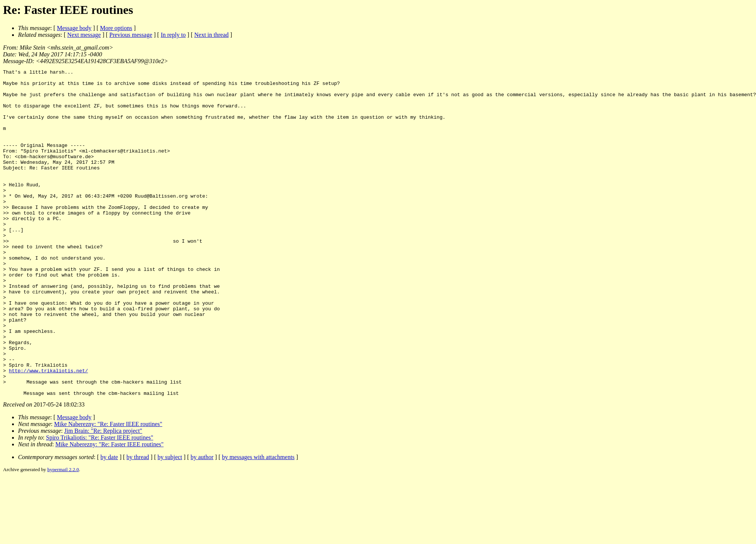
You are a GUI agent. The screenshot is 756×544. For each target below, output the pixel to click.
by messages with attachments (258, 522)
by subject (170, 522)
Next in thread (211, 35)
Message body (74, 28)
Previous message (131, 35)
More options (116, 28)
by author (202, 522)
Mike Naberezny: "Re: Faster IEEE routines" (108, 489)
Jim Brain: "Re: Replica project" (103, 496)
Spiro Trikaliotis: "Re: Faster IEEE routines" (100, 503)
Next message (84, 35)
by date (109, 522)
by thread (138, 522)
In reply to (173, 35)
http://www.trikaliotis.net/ (49, 431)
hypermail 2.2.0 (63, 535)
